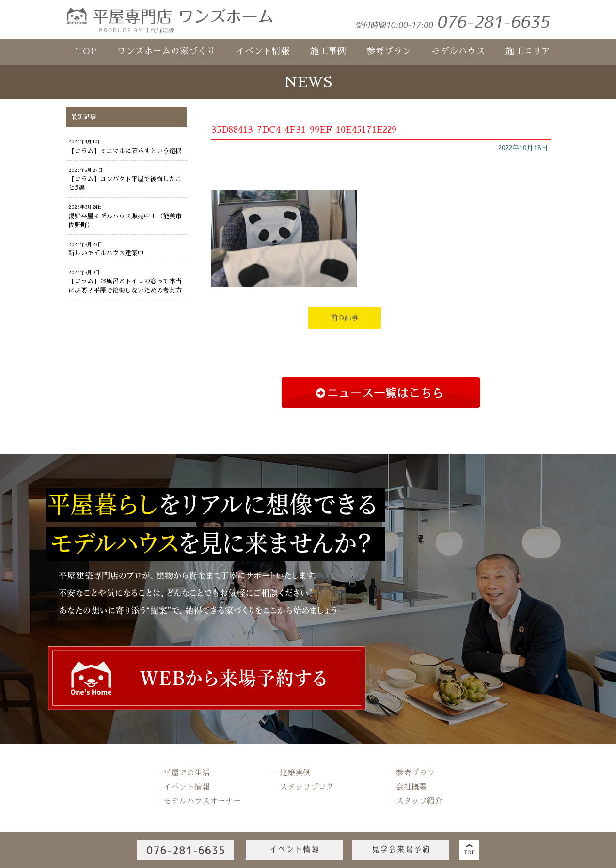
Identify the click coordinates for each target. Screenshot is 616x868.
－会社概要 (408, 787)
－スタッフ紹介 (415, 801)
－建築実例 (291, 773)
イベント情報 (263, 51)
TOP (86, 51)
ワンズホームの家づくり (166, 51)
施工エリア (528, 51)
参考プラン (389, 51)
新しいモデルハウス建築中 (106, 253)
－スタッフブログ (303, 787)
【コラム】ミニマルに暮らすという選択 (125, 151)
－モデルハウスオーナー (198, 801)
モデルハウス (458, 51)
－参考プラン (411, 773)
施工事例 (328, 51)
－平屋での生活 (183, 773)
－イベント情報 (183, 787)
